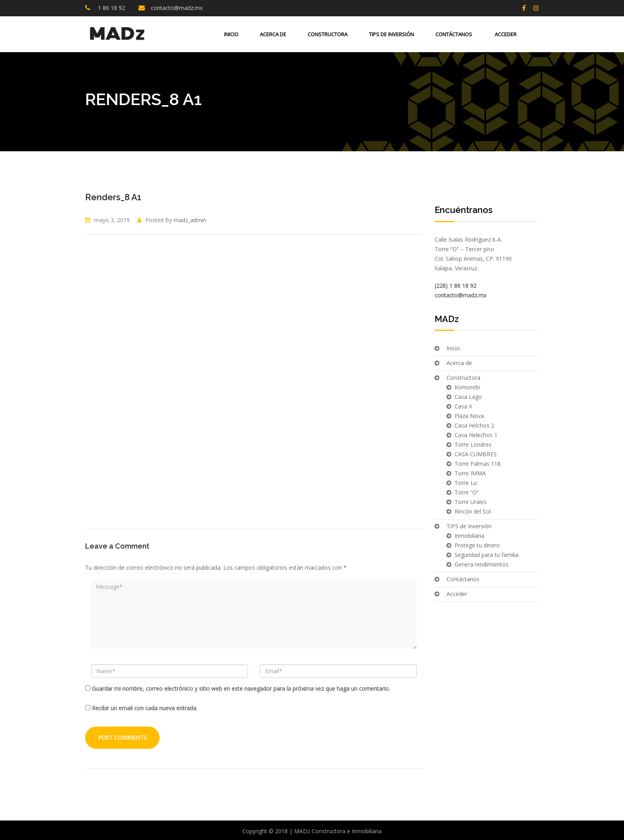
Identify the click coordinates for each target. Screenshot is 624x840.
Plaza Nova (469, 416)
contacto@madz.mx (177, 8)
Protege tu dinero (477, 545)
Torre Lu (466, 483)
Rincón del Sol (473, 511)
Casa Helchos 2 (474, 425)
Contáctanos (454, 34)
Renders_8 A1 (113, 197)
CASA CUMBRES (476, 454)
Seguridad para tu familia (487, 555)
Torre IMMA (470, 473)
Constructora (328, 34)
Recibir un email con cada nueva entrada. (145, 708)
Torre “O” (467, 492)
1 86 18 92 (111, 8)
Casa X (463, 406)
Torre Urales (471, 502)
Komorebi (467, 387)
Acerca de (273, 34)
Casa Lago (468, 397)
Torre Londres (473, 444)
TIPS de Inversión (391, 34)
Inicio (231, 34)
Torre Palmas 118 (478, 464)
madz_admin (190, 220)
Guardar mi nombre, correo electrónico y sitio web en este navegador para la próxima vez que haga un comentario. (241, 689)
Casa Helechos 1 (476, 435)
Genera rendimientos (482, 564)
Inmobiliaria (469, 536)
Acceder (505, 34)
